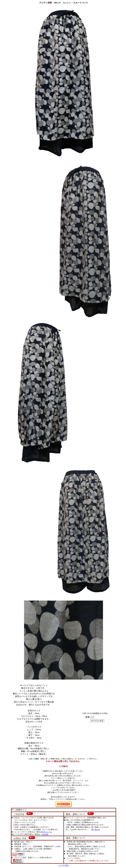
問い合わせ (96, 829)
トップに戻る (64, 865)
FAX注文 (45, 834)
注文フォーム (47, 832)
